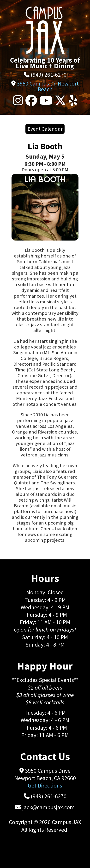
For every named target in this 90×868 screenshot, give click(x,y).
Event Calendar (45, 129)
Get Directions (45, 785)
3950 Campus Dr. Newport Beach (48, 86)
